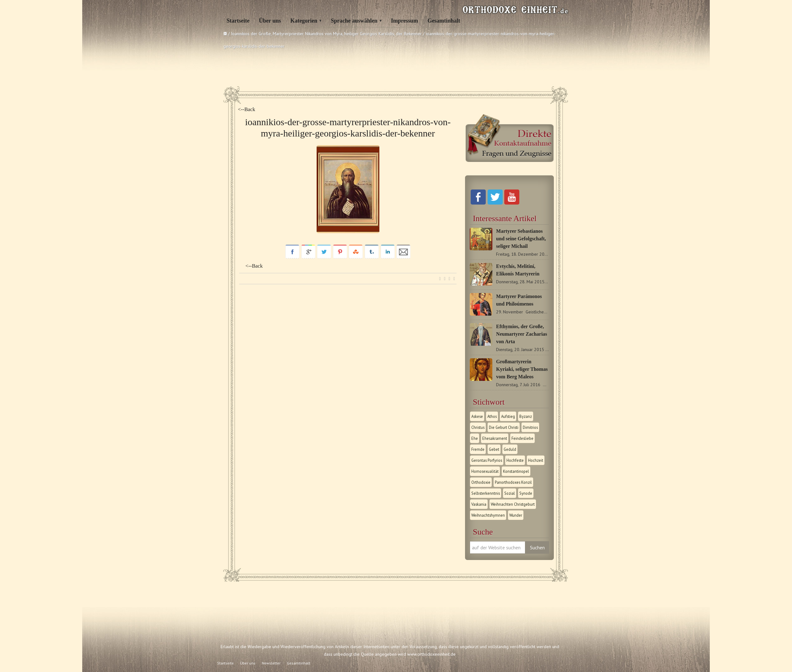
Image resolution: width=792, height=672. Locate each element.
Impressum (405, 21)
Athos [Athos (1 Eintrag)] (492, 416)
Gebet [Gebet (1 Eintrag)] (494, 449)
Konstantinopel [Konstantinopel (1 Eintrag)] (516, 471)
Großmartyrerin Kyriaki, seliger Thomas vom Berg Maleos (522, 369)
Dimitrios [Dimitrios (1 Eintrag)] (530, 427)
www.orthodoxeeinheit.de (431, 654)
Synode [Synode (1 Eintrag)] (526, 493)
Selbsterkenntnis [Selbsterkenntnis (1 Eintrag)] (486, 493)
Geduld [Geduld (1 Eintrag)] (510, 449)
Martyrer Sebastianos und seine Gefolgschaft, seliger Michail (521, 239)
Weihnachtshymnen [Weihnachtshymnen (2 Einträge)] (488, 515)
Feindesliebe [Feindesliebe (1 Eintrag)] (522, 438)
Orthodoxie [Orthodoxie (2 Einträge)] (481, 482)
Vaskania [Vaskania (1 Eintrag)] (479, 504)
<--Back (246, 109)
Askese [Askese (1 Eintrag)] (477, 416)
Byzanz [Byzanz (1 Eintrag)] (526, 416)
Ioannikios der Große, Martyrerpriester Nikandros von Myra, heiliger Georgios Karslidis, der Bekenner (326, 34)
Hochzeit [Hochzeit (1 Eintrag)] (536, 460)
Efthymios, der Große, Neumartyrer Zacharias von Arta (522, 334)
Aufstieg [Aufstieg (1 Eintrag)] (508, 416)
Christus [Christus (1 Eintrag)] (478, 427)
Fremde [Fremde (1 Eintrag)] (478, 449)
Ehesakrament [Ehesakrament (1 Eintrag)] (495, 438)
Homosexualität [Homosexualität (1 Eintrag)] (485, 471)
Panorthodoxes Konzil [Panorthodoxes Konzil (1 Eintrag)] (513, 482)
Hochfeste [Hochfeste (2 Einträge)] (515, 460)
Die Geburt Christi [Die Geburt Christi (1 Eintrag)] (504, 427)
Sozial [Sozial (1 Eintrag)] (510, 493)
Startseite (238, 21)
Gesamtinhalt (444, 21)
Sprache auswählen (354, 21)
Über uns (270, 21)
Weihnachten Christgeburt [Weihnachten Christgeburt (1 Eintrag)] (513, 504)
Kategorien (304, 21)
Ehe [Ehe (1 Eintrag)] (475, 438)
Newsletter (271, 663)
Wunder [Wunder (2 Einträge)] (516, 515)
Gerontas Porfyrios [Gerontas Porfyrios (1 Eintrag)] (487, 460)
